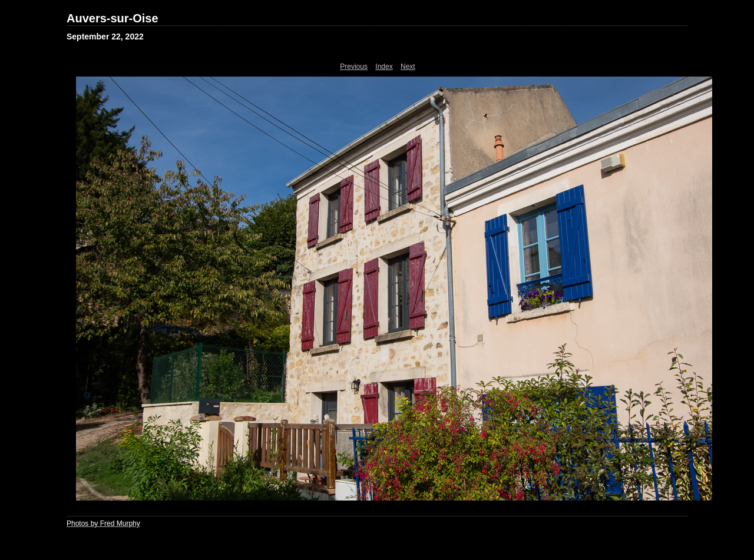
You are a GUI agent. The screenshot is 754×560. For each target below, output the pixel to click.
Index (384, 67)
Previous (354, 67)
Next (408, 67)
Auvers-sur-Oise (113, 18)
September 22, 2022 (105, 37)
